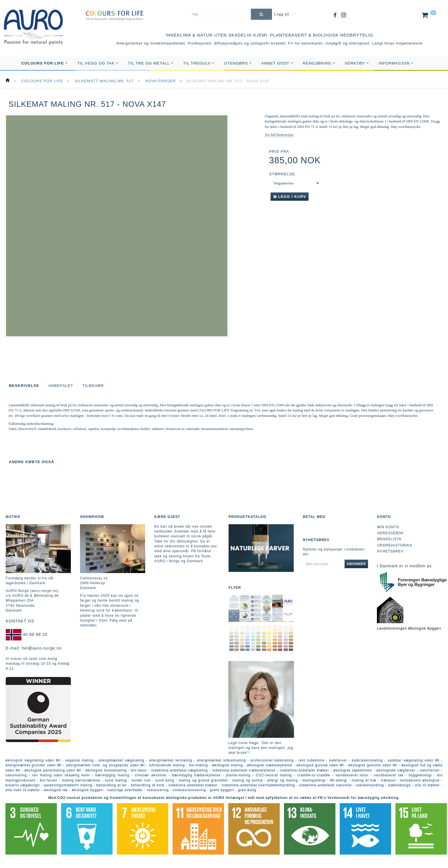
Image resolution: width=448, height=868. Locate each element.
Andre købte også (32, 462)
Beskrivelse (24, 386)
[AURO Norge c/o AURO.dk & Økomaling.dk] (33, 23)
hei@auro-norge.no (42, 648)
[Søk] (261, 14)
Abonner (356, 564)
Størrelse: (283, 174)
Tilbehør (93, 386)
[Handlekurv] (428, 16)
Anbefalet (61, 386)
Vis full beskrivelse (279, 135)
